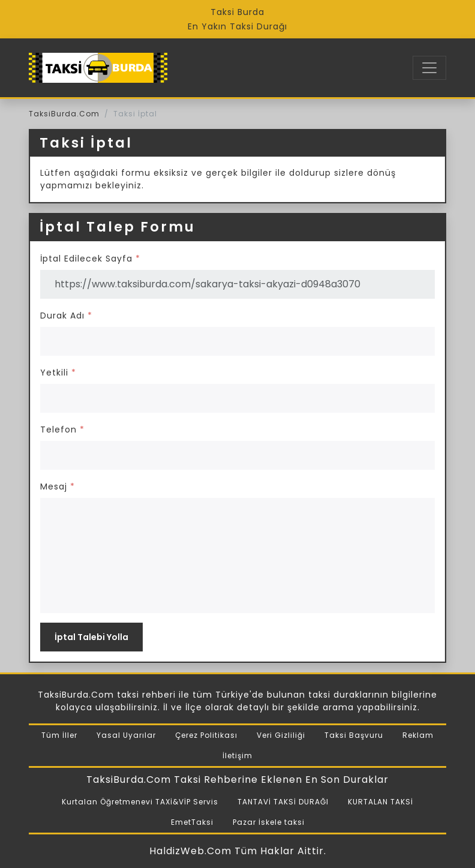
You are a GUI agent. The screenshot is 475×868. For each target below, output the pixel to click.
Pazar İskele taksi (269, 822)
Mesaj (58, 486)
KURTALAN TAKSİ (381, 802)
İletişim (237, 756)
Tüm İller (59, 735)
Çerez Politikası (206, 735)
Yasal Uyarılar (126, 735)
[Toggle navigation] (429, 68)
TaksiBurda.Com (64, 114)
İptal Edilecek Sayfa (90, 259)
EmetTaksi (192, 822)
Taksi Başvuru (354, 735)
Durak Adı (66, 316)
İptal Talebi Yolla (91, 637)
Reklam (418, 735)
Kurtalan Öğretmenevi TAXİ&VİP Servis (140, 802)
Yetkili (58, 373)
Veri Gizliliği (281, 735)
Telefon (62, 430)
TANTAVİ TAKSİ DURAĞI (283, 802)
